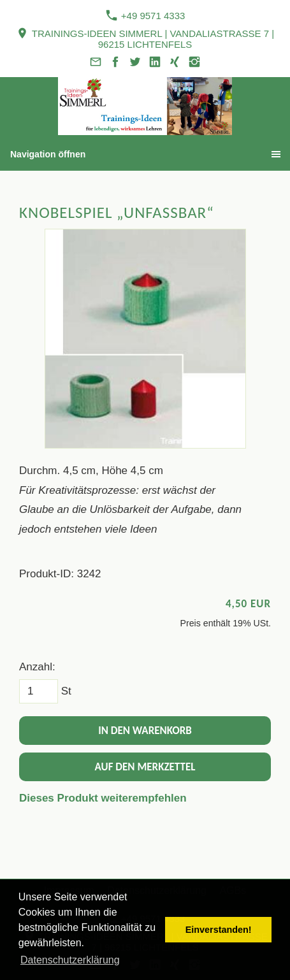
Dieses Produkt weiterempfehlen (103, 798)
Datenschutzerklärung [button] (70, 960)
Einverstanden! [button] (219, 930)
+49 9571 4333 (145, 15)
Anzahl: (37, 667)
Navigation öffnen (48, 154)
